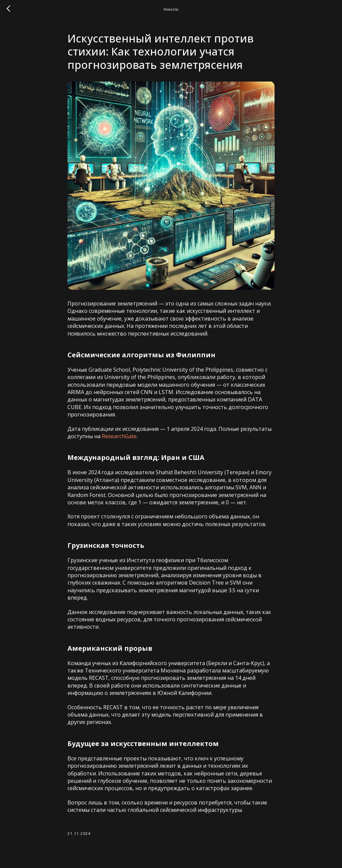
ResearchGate (119, 436)
